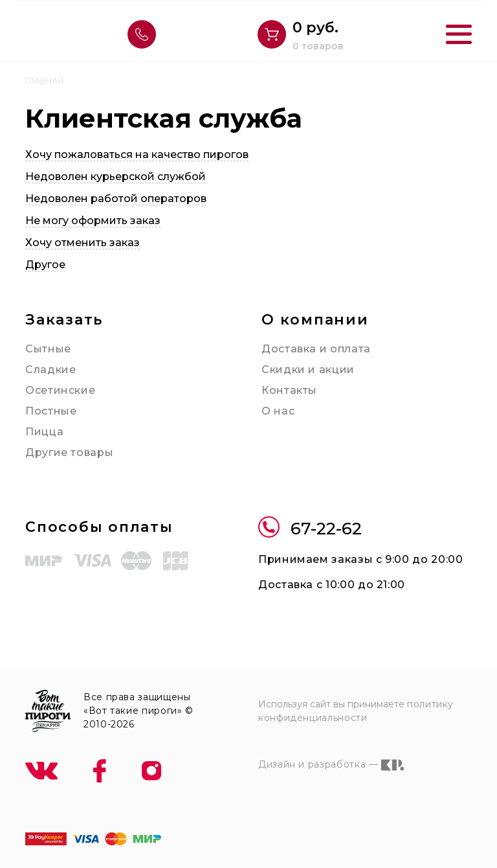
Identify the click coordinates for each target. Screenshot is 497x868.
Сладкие (50, 370)
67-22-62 (310, 529)
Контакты (289, 390)
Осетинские (60, 390)
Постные (51, 411)
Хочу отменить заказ (83, 243)
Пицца (44, 432)
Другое (45, 265)
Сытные (48, 349)
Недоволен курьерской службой (116, 177)
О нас (278, 411)
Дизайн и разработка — (331, 765)
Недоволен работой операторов (116, 199)
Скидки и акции (308, 370)
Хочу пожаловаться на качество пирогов (137, 154)
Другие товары (69, 452)
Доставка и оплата (316, 349)
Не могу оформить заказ (93, 221)
